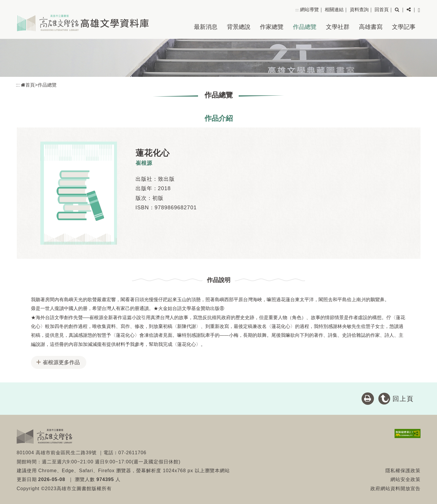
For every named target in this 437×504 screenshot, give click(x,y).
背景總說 (239, 27)
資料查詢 (359, 10)
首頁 (28, 85)
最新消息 (206, 27)
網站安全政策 (405, 479)
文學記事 (404, 27)
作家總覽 (272, 27)
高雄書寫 (371, 27)
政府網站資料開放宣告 (395, 489)
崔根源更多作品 (61, 362)
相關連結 (334, 10)
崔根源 (144, 163)
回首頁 (382, 10)
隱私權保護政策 (403, 471)
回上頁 (403, 399)
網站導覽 (309, 10)
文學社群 (338, 27)
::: (297, 10)
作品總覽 (305, 27)
